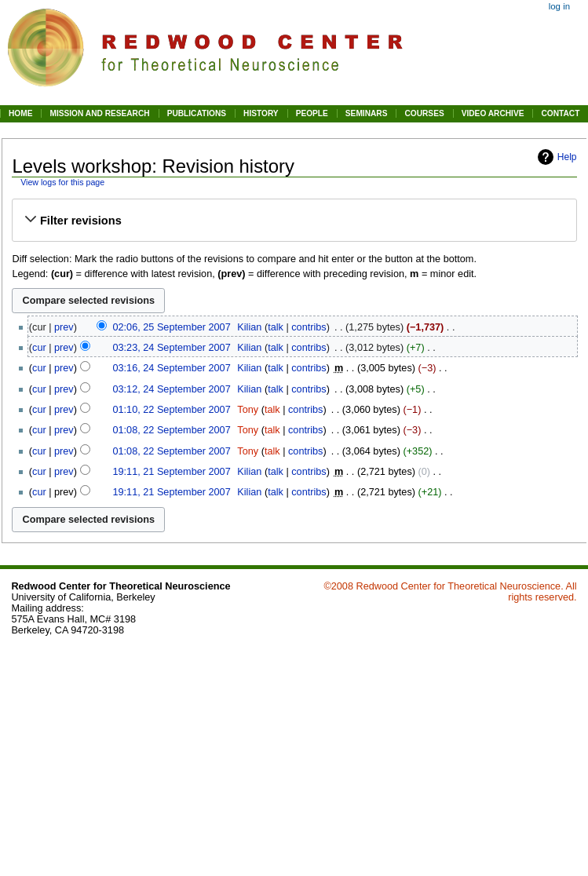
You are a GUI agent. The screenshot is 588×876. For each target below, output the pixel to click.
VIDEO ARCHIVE (493, 113)
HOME (20, 113)
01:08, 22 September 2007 (171, 430)
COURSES (424, 113)
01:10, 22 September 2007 (171, 410)
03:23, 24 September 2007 (171, 348)
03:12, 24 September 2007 (171, 389)
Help (567, 157)
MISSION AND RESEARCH (99, 113)
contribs (309, 327)
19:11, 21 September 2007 (171, 472)
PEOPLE (312, 113)
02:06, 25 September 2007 (171, 327)
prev (64, 327)
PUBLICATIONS (197, 113)
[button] (294, 221)
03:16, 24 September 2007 (171, 368)
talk (276, 327)
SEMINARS (367, 113)
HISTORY (261, 113)
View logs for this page (62, 182)
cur (39, 348)
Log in (559, 6)
